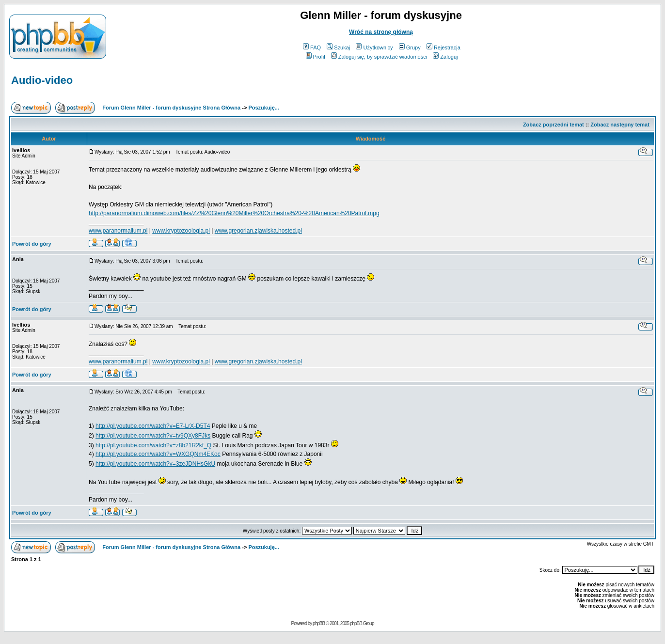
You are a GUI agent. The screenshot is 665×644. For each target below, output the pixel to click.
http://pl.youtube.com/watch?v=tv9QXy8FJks (153, 436)
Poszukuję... (264, 108)
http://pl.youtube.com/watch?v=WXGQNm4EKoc (158, 454)
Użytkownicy (374, 47)
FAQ (312, 47)
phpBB (319, 623)
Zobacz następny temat (620, 125)
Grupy (410, 47)
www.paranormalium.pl (118, 231)
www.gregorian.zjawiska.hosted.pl (258, 231)
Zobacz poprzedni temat (554, 125)
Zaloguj (445, 57)
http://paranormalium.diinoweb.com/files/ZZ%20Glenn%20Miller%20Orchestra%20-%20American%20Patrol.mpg (234, 213)
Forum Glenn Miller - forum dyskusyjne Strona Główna (171, 108)
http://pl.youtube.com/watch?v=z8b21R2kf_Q (153, 445)
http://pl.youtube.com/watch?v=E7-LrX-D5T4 (153, 426)
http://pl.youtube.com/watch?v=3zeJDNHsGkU (155, 464)
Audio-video (42, 80)
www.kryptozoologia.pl (181, 231)
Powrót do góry (32, 244)
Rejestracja (443, 47)
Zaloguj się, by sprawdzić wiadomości (379, 57)
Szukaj (338, 47)
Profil (316, 57)
